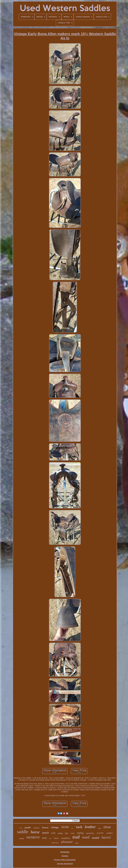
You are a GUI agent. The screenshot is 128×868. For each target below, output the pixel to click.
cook (21, 828)
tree (50, 839)
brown (45, 828)
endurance (55, 843)
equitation (90, 833)
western (33, 837)
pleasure (67, 842)
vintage (55, 827)
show (107, 827)
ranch (45, 833)
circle (65, 827)
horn (99, 828)
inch (53, 833)
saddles (109, 833)
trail (76, 837)
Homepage (65, 852)
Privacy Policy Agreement (65, 860)
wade (72, 833)
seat (44, 838)
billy (67, 833)
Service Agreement (65, 864)
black (56, 838)
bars (72, 828)
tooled (96, 838)
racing (60, 833)
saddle (23, 832)
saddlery (36, 828)
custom (21, 839)
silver (100, 833)
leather (90, 827)
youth (28, 828)
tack (79, 827)
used (86, 837)
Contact (65, 856)
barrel (106, 837)
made (77, 843)
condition (65, 838)
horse (35, 832)
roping (80, 833)
